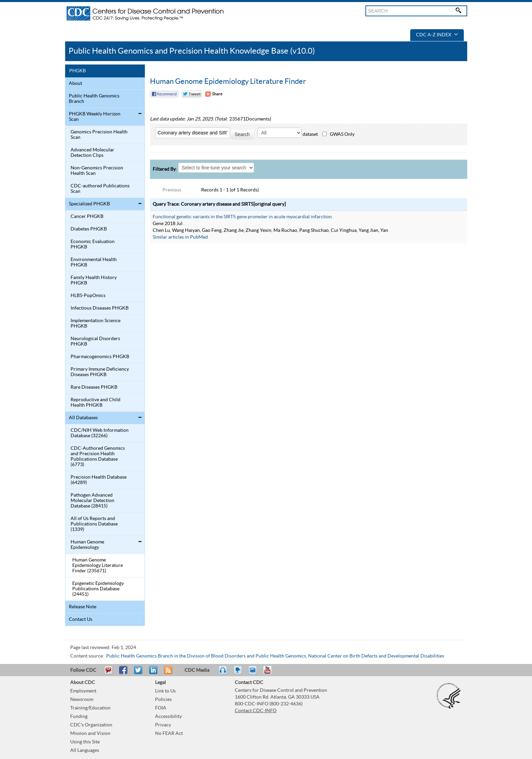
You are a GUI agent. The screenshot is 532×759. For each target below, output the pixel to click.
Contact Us (81, 619)
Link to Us (165, 691)
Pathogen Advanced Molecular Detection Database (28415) (92, 501)
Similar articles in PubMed (180, 237)
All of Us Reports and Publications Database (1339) (94, 524)
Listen (223, 673)
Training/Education (90, 708)
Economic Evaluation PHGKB (93, 244)
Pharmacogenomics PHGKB (100, 357)
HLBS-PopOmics (88, 296)
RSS (167, 673)
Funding (79, 717)
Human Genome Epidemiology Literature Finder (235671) (98, 566)
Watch (239, 673)
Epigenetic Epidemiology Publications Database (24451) (98, 589)
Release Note (83, 607)
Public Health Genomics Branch (94, 99)
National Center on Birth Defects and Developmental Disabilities (376, 656)
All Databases (83, 418)
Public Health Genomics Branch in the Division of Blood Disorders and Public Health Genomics (206, 656)
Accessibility (168, 717)
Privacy (163, 725)
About (75, 84)
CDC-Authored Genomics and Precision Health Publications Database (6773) (98, 457)
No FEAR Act (169, 734)
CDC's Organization (91, 725)
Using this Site (85, 742)
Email (108, 673)
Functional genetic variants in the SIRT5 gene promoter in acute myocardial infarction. (243, 217)
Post (152, 673)
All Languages (85, 751)
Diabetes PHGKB (89, 229)
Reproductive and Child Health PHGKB (96, 403)
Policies (163, 700)
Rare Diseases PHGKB (94, 387)
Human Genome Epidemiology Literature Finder (228, 81)
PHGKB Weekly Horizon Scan (95, 117)
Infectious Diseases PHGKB (100, 308)
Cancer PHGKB (87, 217)
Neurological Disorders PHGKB (95, 341)
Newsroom (82, 700)
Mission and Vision (90, 734)
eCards (254, 673)
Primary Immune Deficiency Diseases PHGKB (100, 372)
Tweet (139, 673)
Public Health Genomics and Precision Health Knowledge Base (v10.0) (192, 51)
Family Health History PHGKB (94, 280)
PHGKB (78, 71)
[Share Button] (214, 94)
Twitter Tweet (192, 94)
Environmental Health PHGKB (94, 262)
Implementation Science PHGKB (96, 323)
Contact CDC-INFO (256, 711)
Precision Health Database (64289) (99, 480)
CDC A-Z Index (437, 35)
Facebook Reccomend (164, 94)
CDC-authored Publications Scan (100, 189)
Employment (83, 691)
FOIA (161, 708)
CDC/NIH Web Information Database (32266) (100, 433)
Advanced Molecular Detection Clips (92, 153)
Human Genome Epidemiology (87, 545)
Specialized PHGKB (89, 204)
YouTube (271, 673)
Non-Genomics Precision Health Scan (97, 171)
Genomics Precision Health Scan (99, 135)
